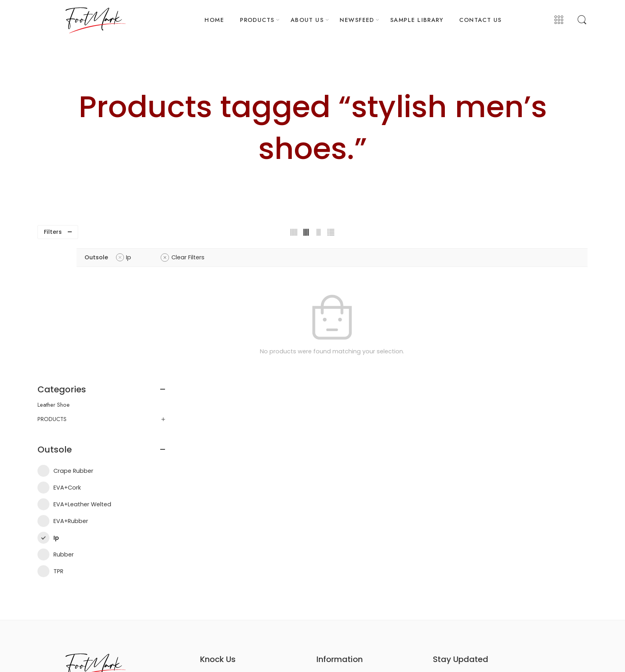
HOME (214, 20)
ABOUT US (307, 20)
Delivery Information (341, 547)
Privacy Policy (333, 560)
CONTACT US (481, 20)
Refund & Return (336, 587)
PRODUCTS (257, 20)
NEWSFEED (357, 20)
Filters (53, 232)
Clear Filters (292, 257)
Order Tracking (335, 573)
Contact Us (465, 577)
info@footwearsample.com (247, 573)
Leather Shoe (54, 269)
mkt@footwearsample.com (247, 560)
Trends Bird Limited (409, 655)
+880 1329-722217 (230, 548)
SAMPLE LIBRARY (417, 20)
